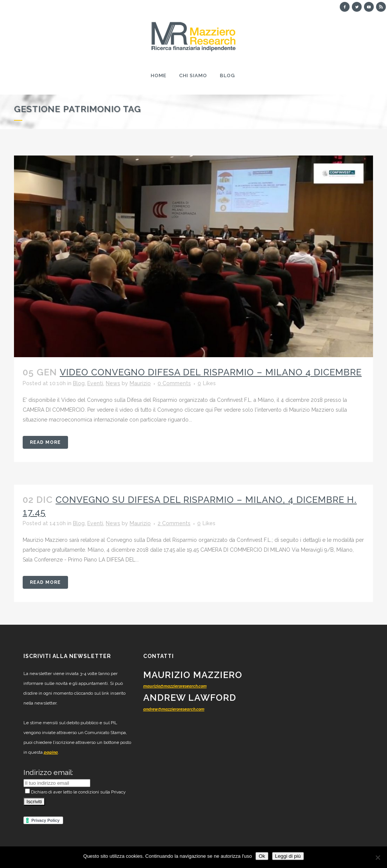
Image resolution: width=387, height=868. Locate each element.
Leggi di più (288, 856)
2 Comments (174, 523)
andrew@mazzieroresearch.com (174, 709)
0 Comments (174, 383)
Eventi (95, 383)
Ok (262, 856)
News (113, 383)
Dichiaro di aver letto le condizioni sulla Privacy (75, 792)
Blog (79, 383)
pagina (51, 752)
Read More (45, 442)
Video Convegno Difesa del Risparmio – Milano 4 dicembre (211, 372)
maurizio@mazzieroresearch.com (175, 686)
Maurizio (140, 383)
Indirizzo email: (48, 772)
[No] (378, 857)
